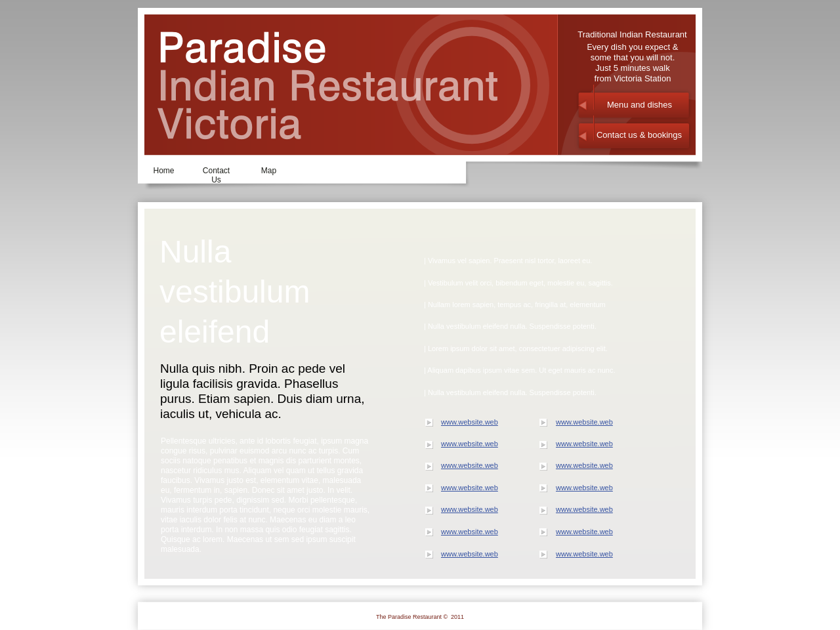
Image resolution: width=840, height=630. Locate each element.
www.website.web (470, 422)
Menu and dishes (640, 105)
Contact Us (216, 174)
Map (269, 171)
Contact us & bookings (639, 135)
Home (163, 171)
